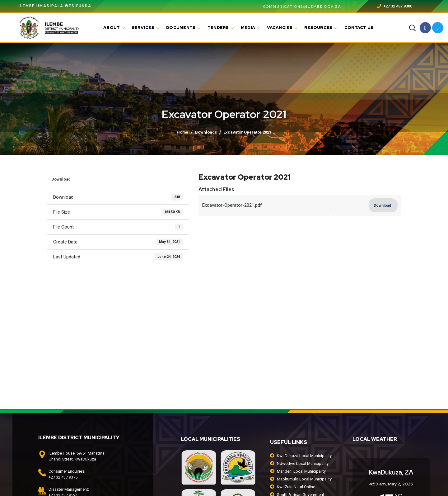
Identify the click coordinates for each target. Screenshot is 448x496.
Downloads (206, 132)
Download (61, 179)
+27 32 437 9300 (395, 6)
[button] (412, 28)
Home (182, 132)
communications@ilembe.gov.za (299, 7)
